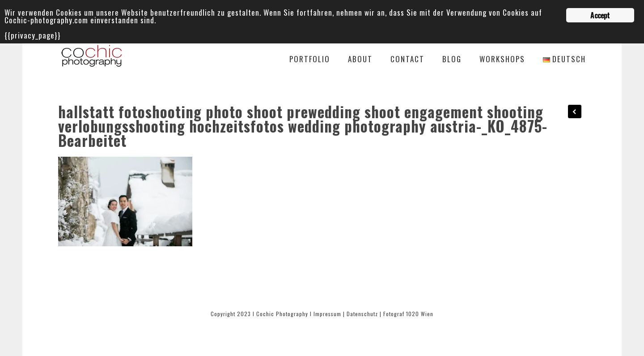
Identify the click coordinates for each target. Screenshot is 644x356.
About (360, 60)
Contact (407, 60)
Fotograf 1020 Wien (408, 314)
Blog (452, 60)
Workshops (502, 60)
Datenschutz (362, 314)
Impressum (327, 314)
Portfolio (310, 60)
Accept (600, 15)
